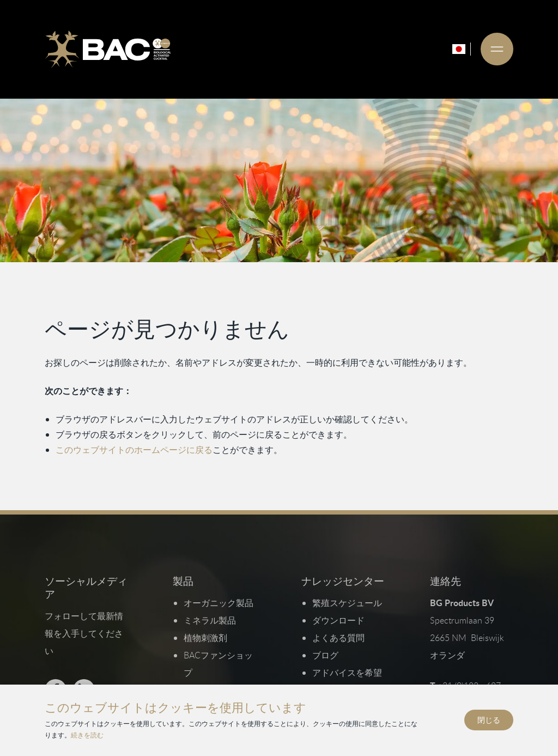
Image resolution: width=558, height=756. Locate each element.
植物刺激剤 (205, 638)
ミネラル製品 (210, 620)
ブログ (325, 655)
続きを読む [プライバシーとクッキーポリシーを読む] (87, 735)
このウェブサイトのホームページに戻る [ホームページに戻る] (134, 450)
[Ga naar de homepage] (108, 49)
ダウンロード (338, 620)
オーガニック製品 (219, 603)
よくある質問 (338, 638)
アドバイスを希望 (347, 673)
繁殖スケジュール (347, 603)
